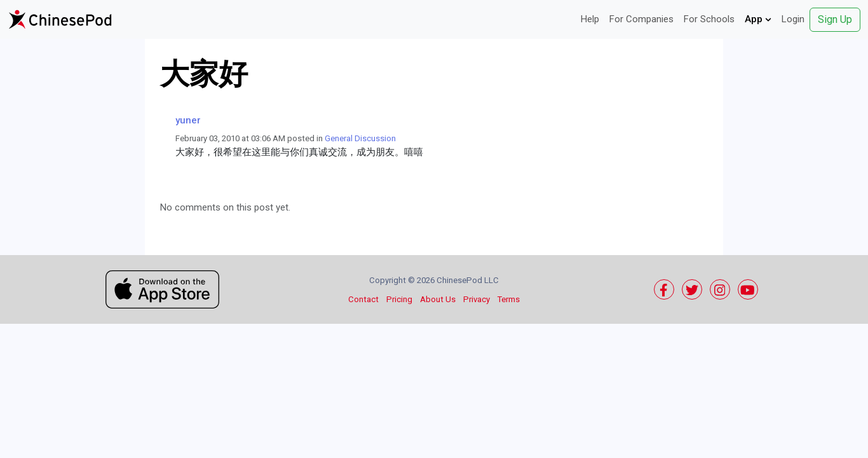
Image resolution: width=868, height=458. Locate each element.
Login (793, 19)
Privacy (477, 299)
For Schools (709, 19)
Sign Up (835, 19)
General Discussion (360, 138)
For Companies (641, 19)
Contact (363, 299)
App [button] (758, 19)
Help (590, 19)
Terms (509, 299)
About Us (438, 299)
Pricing (399, 299)
